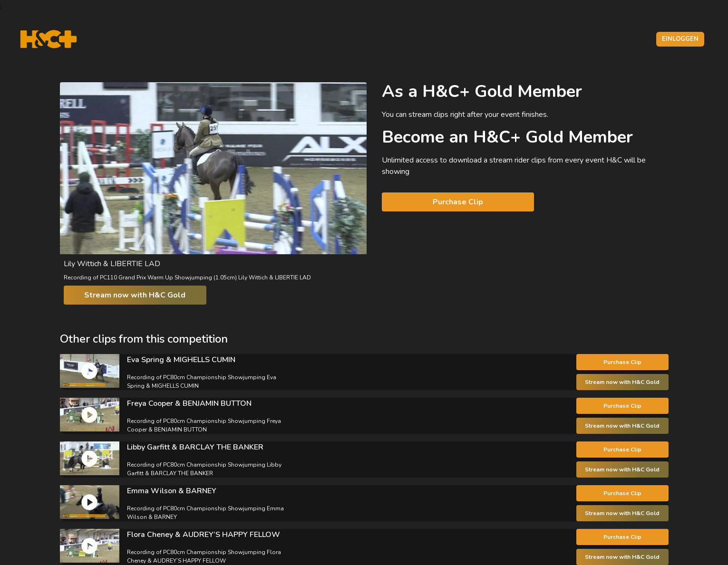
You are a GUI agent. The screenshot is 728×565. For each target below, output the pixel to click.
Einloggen (680, 39)
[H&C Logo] (48, 39)
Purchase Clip (458, 202)
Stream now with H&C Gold (135, 295)
